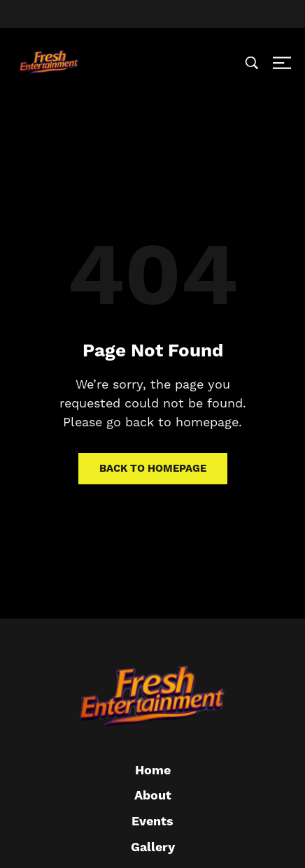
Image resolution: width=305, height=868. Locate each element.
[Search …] (252, 63)
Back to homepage (153, 469)
